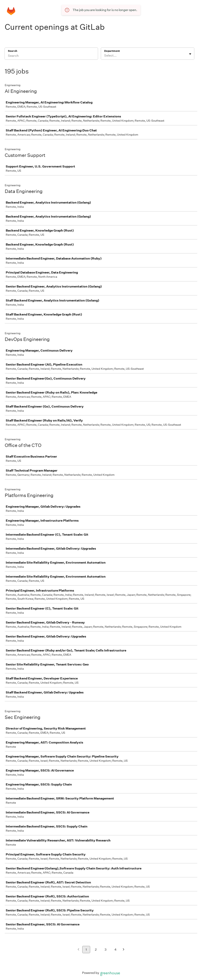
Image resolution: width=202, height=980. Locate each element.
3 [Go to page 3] (106, 950)
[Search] (51, 56)
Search (13, 51)
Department (112, 51)
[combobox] (104, 56)
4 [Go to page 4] (115, 950)
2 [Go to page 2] (96, 950)
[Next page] (124, 950)
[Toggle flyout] (190, 54)
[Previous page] (78, 950)
